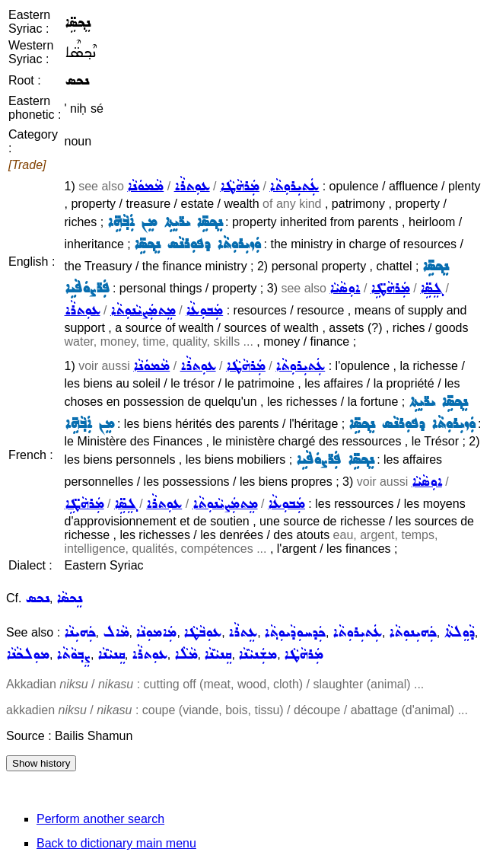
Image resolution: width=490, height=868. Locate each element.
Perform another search (100, 819)
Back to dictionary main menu (116, 843)
